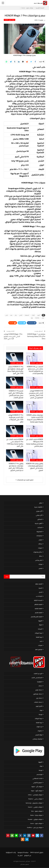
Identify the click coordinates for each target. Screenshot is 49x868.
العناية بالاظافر (38, 604)
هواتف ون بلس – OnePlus (35, 827)
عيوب (43, 318)
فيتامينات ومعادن (37, 739)
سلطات (40, 544)
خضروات (40, 731)
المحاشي (40, 519)
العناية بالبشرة (38, 608)
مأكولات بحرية (38, 507)
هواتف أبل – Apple (37, 787)
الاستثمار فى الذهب (37, 678)
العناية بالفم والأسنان (36, 617)
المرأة (41, 625)
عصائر (41, 556)
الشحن (21, 315)
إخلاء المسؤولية (11, 852)
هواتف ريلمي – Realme (35, 799)
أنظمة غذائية (39, 584)
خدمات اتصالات (38, 702)
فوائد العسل (39, 735)
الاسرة (40, 588)
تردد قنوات (39, 727)
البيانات (33, 315)
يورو (32, 318)
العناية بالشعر (39, 613)
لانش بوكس (39, 560)
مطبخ (41, 503)
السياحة (40, 629)
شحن (7, 315)
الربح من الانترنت (38, 673)
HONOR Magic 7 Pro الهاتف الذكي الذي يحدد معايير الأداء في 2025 (13, 336)
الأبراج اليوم (39, 706)
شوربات (40, 548)
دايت (41, 641)
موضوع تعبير (39, 649)
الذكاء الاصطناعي (37, 778)
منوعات (40, 645)
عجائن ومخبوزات (38, 552)
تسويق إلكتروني (38, 783)
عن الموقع (28, 855)
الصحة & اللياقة (38, 600)
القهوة (40, 621)
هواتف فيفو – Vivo (37, 811)
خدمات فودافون (38, 694)
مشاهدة (37, 318)
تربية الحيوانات (38, 633)
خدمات (40, 686)
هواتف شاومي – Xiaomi (35, 807)
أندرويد (39, 315)
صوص (40, 540)
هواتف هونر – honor (9, 20)
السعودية (27, 315)
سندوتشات (39, 536)
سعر (11, 315)
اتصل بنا (20, 855)
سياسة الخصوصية (23, 852)
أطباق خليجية (38, 523)
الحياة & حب (39, 596)
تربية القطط (39, 637)
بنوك (41, 710)
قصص (40, 568)
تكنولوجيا (40, 682)
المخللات (40, 527)
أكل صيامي (39, 515)
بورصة (40, 714)
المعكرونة (39, 532)
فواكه (40, 564)
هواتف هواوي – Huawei (35, 819)
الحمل (40, 592)
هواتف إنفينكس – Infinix (35, 795)
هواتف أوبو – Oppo (37, 791)
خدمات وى (39, 698)
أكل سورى (39, 511)
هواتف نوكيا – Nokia (36, 815)
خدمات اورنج (39, 690)
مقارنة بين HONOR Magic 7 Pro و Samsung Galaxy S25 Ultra (36, 336)
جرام (16, 315)
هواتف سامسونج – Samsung (34, 803)
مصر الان (23, 864)
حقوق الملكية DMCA (37, 852)
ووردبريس (39, 774)
